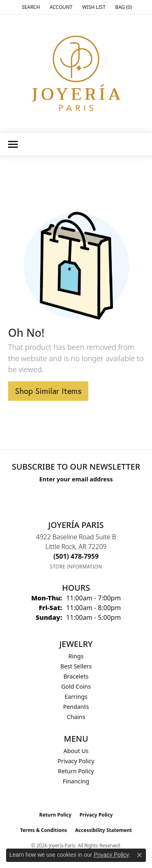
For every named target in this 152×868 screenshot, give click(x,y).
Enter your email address (76, 479)
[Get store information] (76, 567)
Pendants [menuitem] (76, 707)
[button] (30, 7)
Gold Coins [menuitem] (76, 686)
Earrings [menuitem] (76, 697)
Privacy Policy (76, 761)
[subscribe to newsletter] (113, 494)
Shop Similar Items (48, 391)
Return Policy (76, 771)
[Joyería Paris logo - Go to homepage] (76, 73)
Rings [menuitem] (76, 656)
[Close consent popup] (139, 855)
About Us (76, 751)
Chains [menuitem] (76, 717)
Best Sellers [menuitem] (76, 666)
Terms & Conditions (43, 830)
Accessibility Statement (103, 830)
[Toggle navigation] (13, 144)
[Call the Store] (76, 556)
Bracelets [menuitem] (76, 676)
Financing (76, 781)
